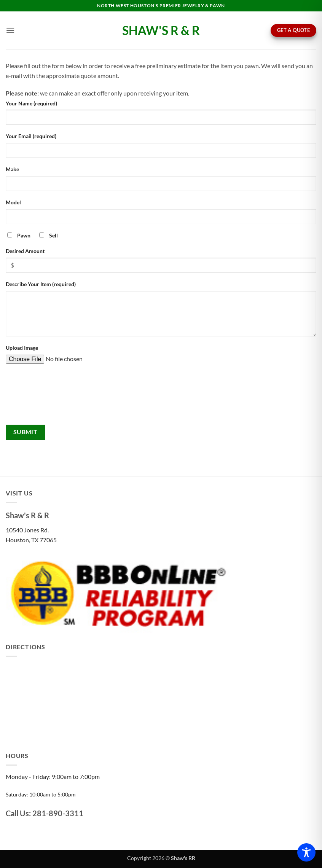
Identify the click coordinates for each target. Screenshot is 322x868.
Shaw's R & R (161, 30)
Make (12, 169)
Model (13, 202)
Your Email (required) (31, 136)
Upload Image (22, 348)
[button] (10, 30)
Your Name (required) (31, 103)
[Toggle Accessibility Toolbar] (306, 852)
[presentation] (37, 397)
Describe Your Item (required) (41, 284)
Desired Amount (25, 251)
